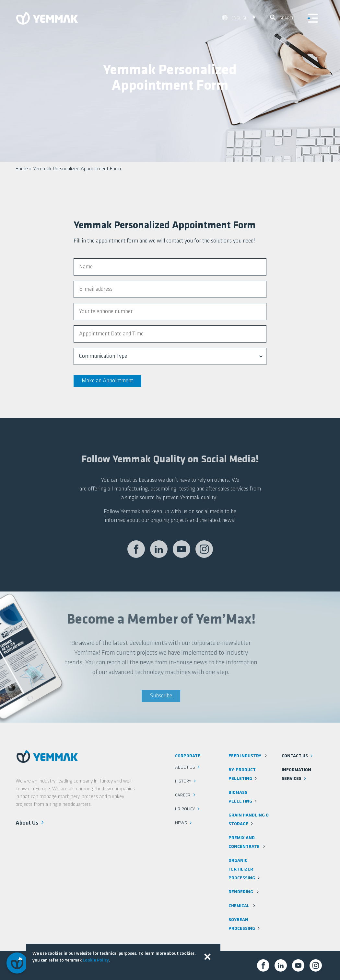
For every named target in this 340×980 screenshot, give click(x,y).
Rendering (244, 892)
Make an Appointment (107, 381)
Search (282, 18)
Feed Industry (248, 756)
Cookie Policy (96, 960)
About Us (30, 823)
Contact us (298, 756)
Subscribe (145, 696)
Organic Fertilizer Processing (245, 869)
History (186, 781)
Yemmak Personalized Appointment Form (77, 169)
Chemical (242, 906)
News (184, 823)
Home (22, 169)
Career (186, 795)
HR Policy (188, 809)
